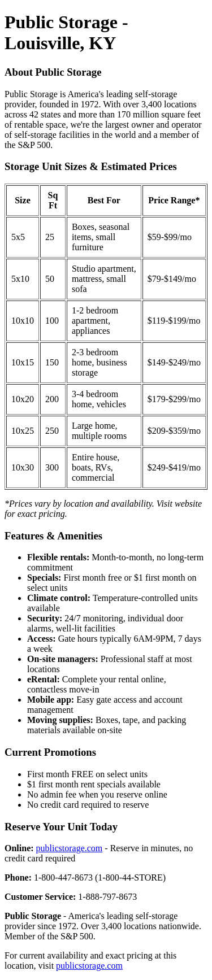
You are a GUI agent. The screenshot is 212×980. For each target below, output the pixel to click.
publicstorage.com (70, 848)
